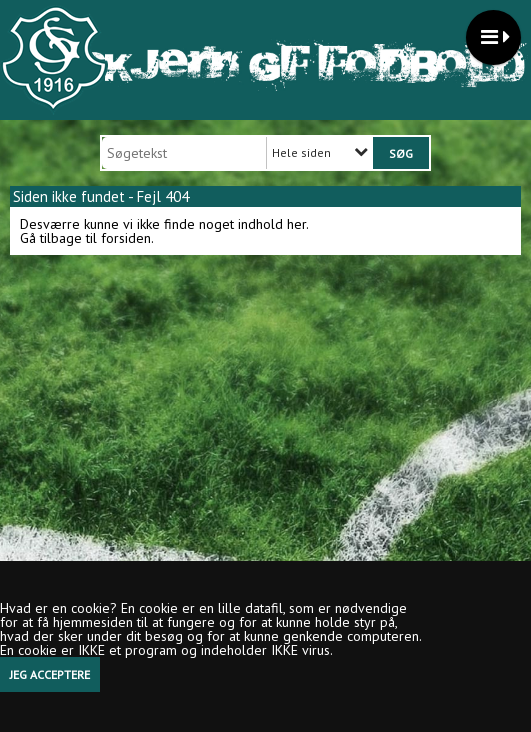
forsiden (126, 238)
